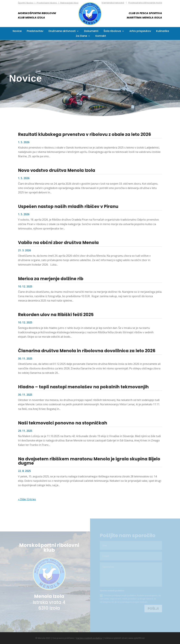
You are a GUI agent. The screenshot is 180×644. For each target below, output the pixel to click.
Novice (17, 31)
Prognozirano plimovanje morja (145, 3)
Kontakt (101, 36)
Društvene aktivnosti (62, 31)
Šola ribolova (112, 31)
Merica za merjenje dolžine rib (51, 279)
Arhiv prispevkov (140, 31)
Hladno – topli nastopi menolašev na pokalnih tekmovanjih (83, 387)
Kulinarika (163, 31)
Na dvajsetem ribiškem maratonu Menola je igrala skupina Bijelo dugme (89, 461)
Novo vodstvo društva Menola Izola (57, 170)
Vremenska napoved (113, 3)
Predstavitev (35, 31)
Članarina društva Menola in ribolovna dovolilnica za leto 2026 (87, 351)
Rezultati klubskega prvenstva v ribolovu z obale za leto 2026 (84, 134)
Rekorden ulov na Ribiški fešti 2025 (56, 315)
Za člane (81, 36)
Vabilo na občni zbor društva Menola (58, 242)
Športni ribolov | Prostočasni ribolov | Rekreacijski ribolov (49, 3)
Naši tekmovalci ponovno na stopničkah (63, 423)
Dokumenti (91, 31)
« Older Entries (27, 499)
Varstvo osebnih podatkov (89, 638)
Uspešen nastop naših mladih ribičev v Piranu (68, 206)
